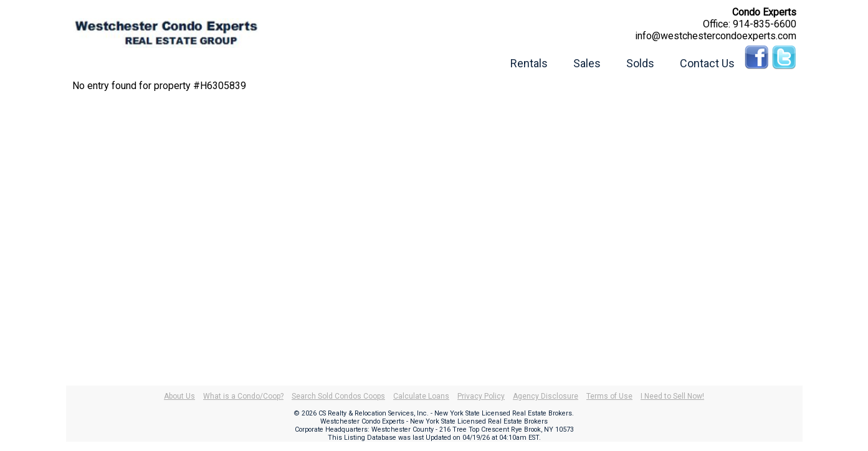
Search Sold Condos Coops (338, 396)
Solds (640, 63)
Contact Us (707, 63)
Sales (587, 63)
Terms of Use (609, 396)
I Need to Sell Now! (672, 396)
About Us (179, 396)
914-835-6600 (765, 24)
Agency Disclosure (546, 396)
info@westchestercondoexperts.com (716, 36)
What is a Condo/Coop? (243, 396)
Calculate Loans (421, 396)
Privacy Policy (481, 396)
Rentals (529, 63)
